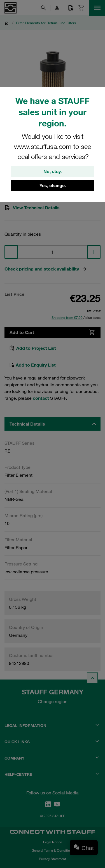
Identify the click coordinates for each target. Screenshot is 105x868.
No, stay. (53, 171)
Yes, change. (53, 185)
